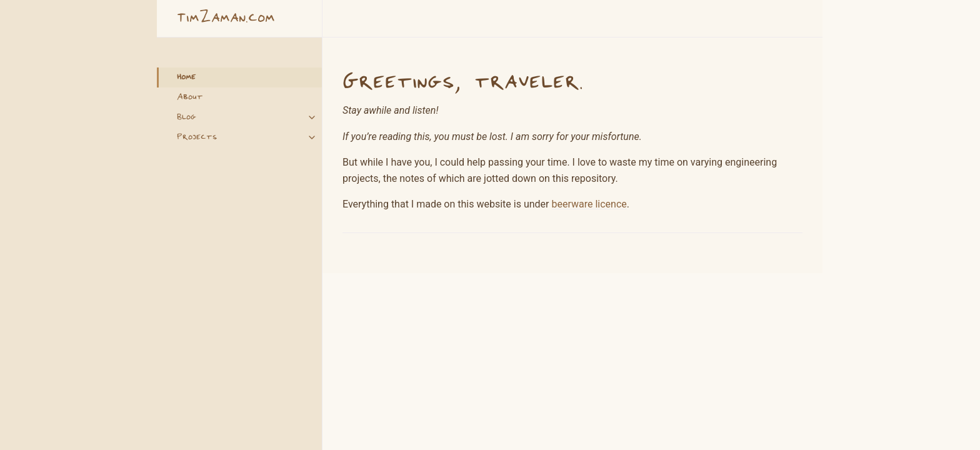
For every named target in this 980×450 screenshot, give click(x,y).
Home (186, 77)
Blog (187, 117)
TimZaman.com (226, 18)
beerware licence (589, 204)
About (190, 97)
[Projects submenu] (312, 137)
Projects (197, 137)
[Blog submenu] (312, 117)
